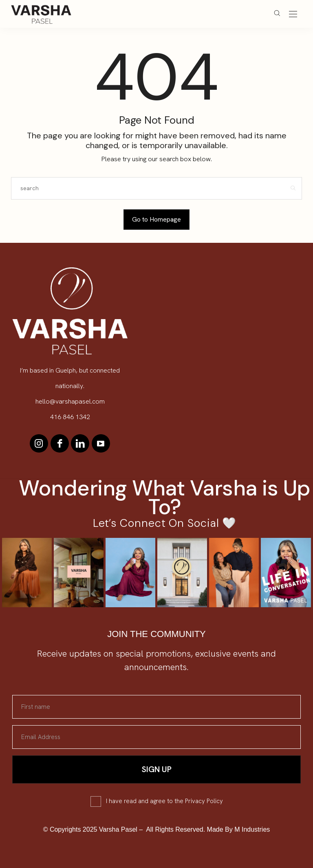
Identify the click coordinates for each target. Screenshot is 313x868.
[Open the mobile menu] (293, 14)
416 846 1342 (70, 417)
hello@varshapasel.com (70, 401)
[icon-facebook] (60, 443)
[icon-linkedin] (80, 443)
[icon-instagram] (39, 443)
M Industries (252, 829)
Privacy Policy (204, 801)
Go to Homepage (156, 219)
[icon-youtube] (100, 443)
